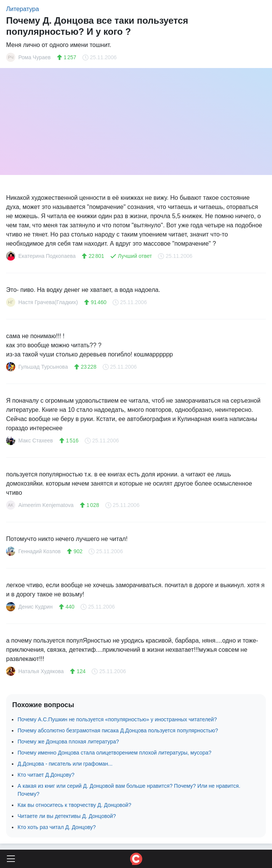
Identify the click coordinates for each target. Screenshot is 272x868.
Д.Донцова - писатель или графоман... (65, 764)
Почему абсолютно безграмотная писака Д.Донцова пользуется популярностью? (118, 730)
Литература (23, 9)
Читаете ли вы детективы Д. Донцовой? (67, 816)
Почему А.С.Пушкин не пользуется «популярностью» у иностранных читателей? (117, 719)
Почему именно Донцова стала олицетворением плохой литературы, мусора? (114, 753)
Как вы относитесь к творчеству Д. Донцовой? (74, 805)
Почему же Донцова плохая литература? (68, 742)
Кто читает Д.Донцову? (46, 775)
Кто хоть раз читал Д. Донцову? (57, 827)
